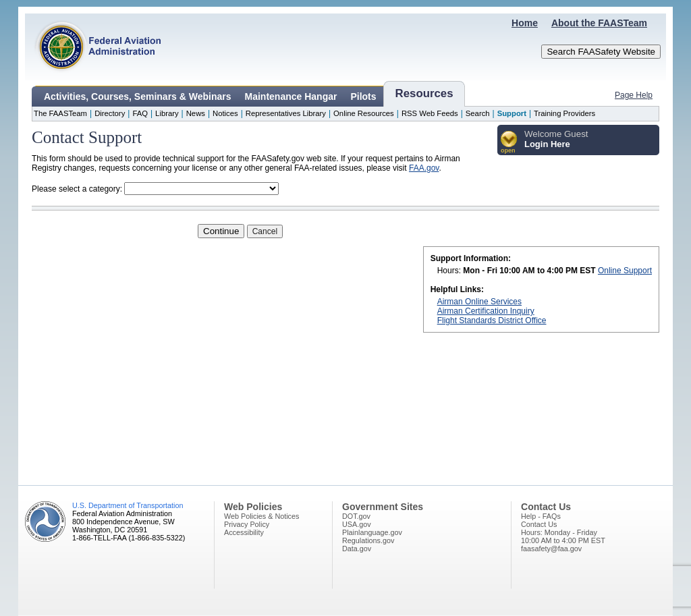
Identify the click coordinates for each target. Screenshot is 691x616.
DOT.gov (356, 516)
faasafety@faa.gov (551, 549)
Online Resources (364, 113)
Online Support (625, 271)
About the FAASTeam (599, 23)
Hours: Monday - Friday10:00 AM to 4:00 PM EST (563, 536)
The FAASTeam (60, 113)
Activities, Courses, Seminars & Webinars (138, 96)
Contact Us (539, 524)
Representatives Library (286, 113)
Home (525, 23)
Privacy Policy (247, 524)
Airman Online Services (479, 302)
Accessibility (244, 532)
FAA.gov (424, 168)
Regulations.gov (368, 540)
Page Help (634, 95)
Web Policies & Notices (261, 516)
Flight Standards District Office (492, 320)
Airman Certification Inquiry (486, 311)
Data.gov (357, 549)
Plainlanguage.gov (372, 532)
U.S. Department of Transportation (128, 505)
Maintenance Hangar (291, 96)
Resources (424, 93)
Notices (225, 113)
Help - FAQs (541, 516)
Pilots (363, 96)
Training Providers (564, 113)
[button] (509, 143)
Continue (221, 231)
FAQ (140, 113)
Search (478, 113)
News (196, 113)
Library (167, 113)
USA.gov (357, 524)
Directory (110, 113)
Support (512, 113)
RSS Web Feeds (430, 113)
